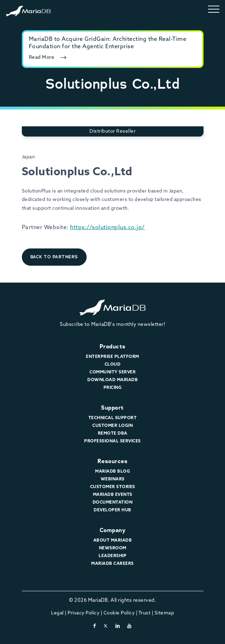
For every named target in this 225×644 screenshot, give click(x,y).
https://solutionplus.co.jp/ (107, 228)
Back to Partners (54, 257)
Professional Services (112, 441)
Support (112, 408)
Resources (113, 461)
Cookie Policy (119, 613)
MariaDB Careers (112, 564)
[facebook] (95, 626)
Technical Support (113, 418)
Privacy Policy (83, 613)
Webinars (113, 479)
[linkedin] (118, 626)
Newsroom (113, 548)
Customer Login (112, 426)
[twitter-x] (106, 626)
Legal (57, 613)
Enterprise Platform (112, 357)
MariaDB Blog (112, 472)
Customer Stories (113, 487)
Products (113, 346)
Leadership (112, 556)
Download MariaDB (112, 380)
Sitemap (164, 613)
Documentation (113, 503)
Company (113, 530)
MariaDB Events (113, 495)
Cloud (113, 365)
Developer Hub (112, 510)
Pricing (113, 388)
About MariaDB (113, 541)
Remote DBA (113, 434)
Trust (145, 613)
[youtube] (129, 626)
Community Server (112, 372)
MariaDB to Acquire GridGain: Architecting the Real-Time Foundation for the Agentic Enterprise (108, 43)
